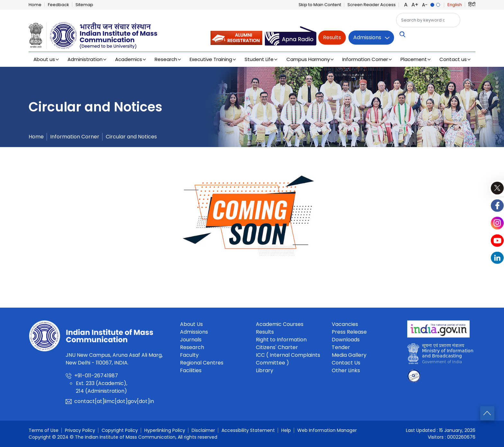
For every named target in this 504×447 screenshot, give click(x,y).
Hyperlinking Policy (165, 430)
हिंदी (472, 5)
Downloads (346, 340)
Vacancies (345, 324)
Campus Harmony (308, 59)
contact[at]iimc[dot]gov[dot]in (114, 401)
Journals (191, 340)
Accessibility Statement (248, 430)
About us (44, 59)
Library (265, 370)
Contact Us (346, 363)
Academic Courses (280, 324)
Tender (341, 347)
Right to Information (281, 340)
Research (166, 59)
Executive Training (211, 59)
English (455, 5)
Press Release (349, 332)
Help (286, 430)
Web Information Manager (327, 430)
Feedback (59, 5)
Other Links (346, 370)
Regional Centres (202, 363)
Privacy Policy (80, 430)
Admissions (367, 37)
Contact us (453, 59)
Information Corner (365, 59)
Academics (129, 59)
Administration (85, 59)
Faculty (189, 355)
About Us (191, 324)
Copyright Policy (120, 430)
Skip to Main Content (320, 5)
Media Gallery (349, 355)
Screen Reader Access (372, 5)
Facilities (191, 370)
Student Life (259, 59)
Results (332, 37)
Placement (414, 59)
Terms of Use (44, 430)
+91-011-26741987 (96, 376)
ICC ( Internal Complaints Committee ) (288, 359)
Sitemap (84, 5)
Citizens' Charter (277, 347)
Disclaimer (203, 430)
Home (35, 5)
